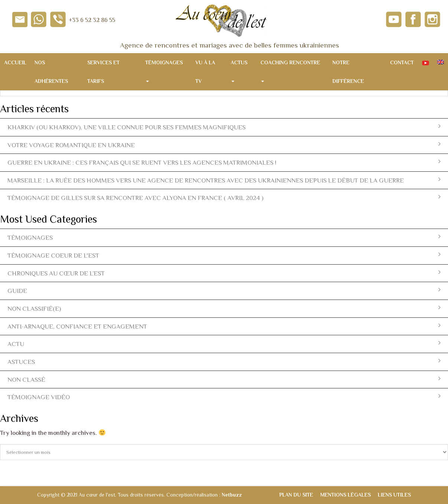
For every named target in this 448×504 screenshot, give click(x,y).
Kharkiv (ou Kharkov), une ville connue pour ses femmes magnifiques (224, 127)
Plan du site (296, 495)
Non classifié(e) (224, 308)
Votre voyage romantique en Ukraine (224, 145)
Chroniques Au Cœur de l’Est (224, 273)
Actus (239, 71)
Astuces (224, 361)
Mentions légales (345, 495)
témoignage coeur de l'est (224, 255)
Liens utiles (394, 495)
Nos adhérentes (51, 72)
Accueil (15, 62)
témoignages (224, 237)
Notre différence (348, 72)
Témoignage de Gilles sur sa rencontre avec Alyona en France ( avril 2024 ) (224, 198)
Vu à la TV (205, 72)
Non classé (224, 379)
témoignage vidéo (224, 397)
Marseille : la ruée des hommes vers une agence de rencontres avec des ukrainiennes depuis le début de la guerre (224, 180)
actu (224, 344)
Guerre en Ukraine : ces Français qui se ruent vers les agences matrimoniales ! (224, 162)
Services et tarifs (103, 72)
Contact (402, 62)
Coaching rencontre (290, 71)
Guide (224, 290)
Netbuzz (232, 495)
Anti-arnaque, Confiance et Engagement (224, 326)
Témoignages (164, 71)
